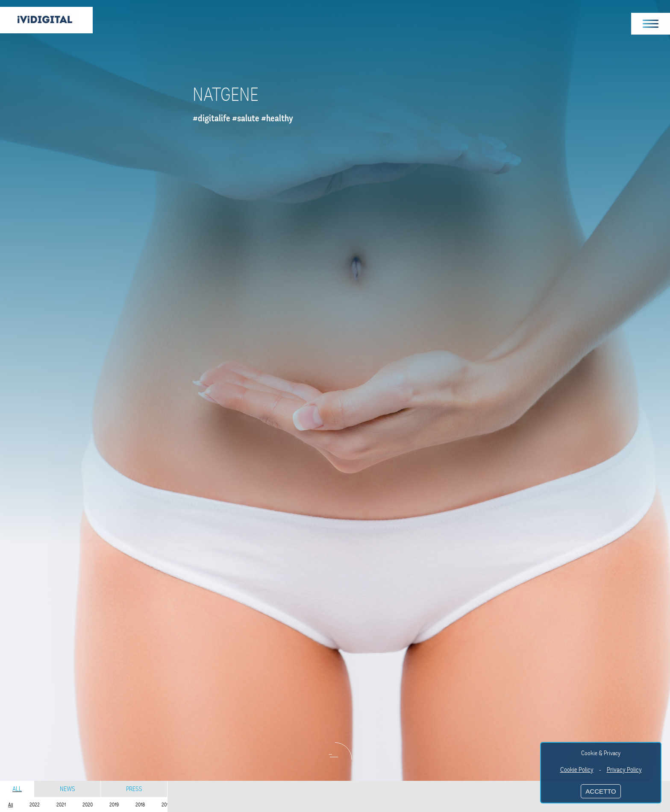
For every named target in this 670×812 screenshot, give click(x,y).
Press (134, 789)
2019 (114, 805)
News (68, 789)
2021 (61, 805)
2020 (88, 805)
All (17, 789)
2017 (166, 805)
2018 (140, 805)
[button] (651, 24)
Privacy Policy (624, 769)
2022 (35, 805)
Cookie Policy (577, 769)
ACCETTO (601, 791)
